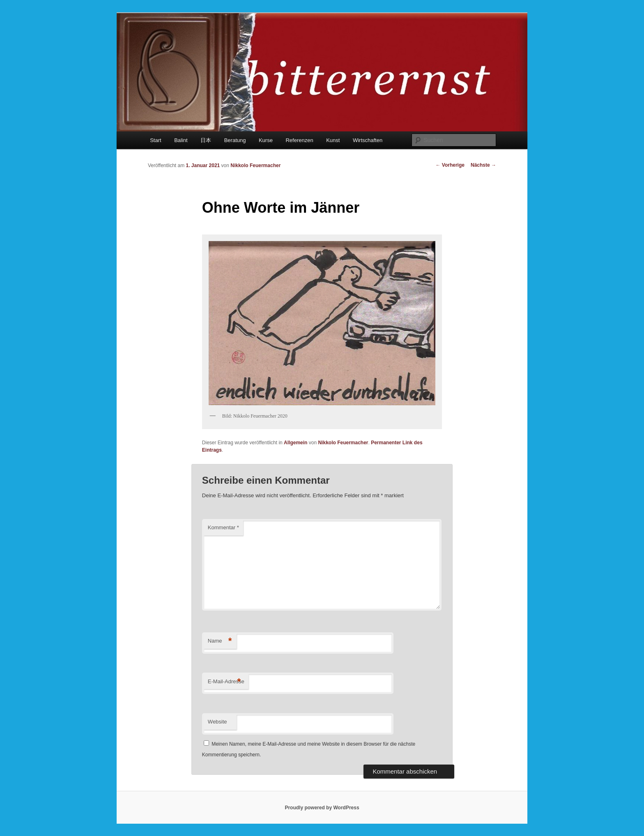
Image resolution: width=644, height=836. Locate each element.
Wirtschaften (368, 140)
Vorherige (450, 165)
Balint (181, 140)
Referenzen (299, 140)
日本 (206, 140)
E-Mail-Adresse (226, 682)
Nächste (483, 165)
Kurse (266, 140)
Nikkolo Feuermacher (255, 165)
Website (217, 722)
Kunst (333, 140)
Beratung (235, 140)
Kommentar (223, 527)
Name (220, 641)
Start (155, 140)
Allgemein (296, 443)
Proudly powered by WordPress (322, 808)
